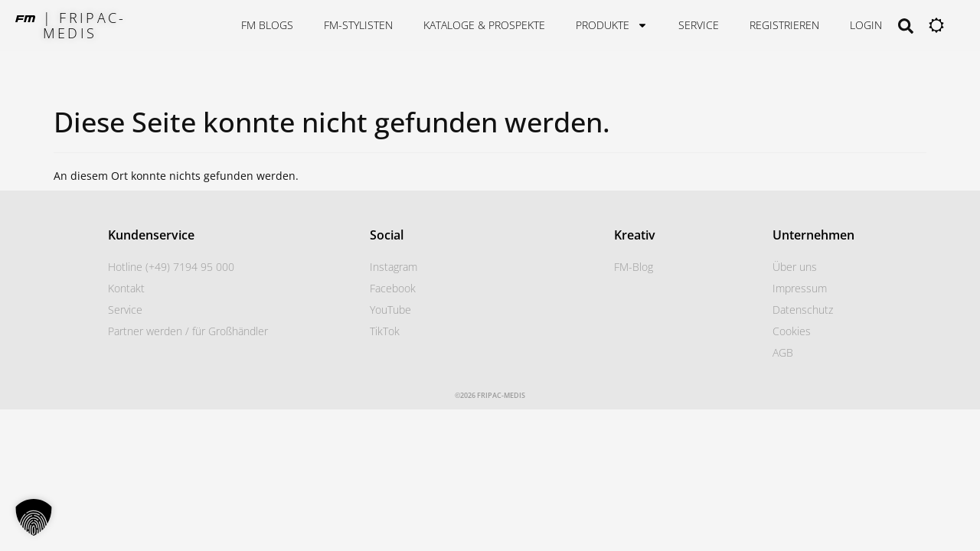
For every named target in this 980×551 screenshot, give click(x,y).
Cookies (792, 331)
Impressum (800, 288)
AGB (783, 352)
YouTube (390, 310)
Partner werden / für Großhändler (188, 331)
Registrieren (784, 25)
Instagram (394, 267)
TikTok (385, 331)
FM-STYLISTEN (358, 25)
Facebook (393, 288)
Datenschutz (803, 310)
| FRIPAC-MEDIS (85, 25)
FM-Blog (634, 267)
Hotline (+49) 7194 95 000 (171, 267)
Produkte (612, 25)
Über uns (795, 267)
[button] (34, 517)
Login (866, 25)
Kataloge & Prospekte (484, 25)
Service (699, 25)
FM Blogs (267, 25)
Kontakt (126, 288)
